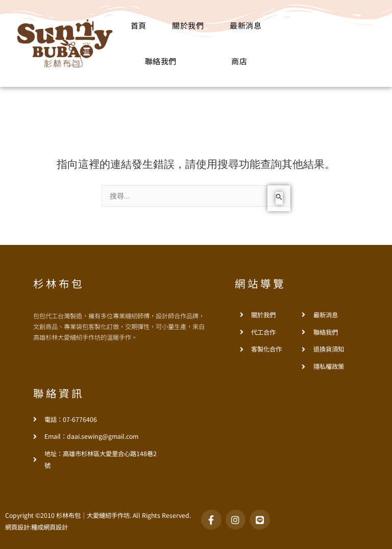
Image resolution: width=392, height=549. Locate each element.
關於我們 (188, 25)
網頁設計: (18, 527)
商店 (239, 61)
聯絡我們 (161, 61)
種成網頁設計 (50, 527)
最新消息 (246, 25)
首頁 (139, 25)
